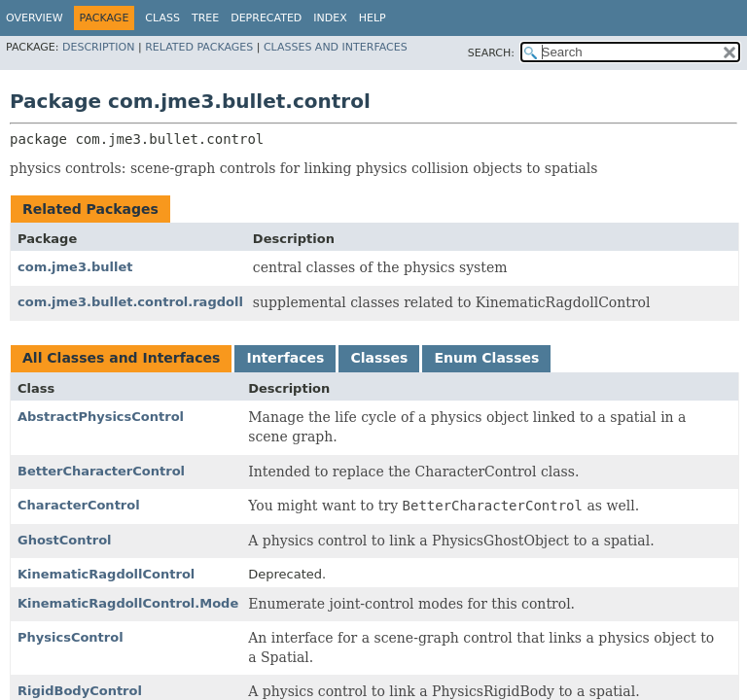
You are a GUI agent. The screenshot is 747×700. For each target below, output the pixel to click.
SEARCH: (491, 53)
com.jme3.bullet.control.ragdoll (130, 302)
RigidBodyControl (80, 691)
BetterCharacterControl (101, 471)
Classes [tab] (379, 358)
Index (330, 18)
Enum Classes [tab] (486, 358)
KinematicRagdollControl (106, 574)
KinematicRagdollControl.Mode (128, 603)
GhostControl (65, 540)
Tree (205, 18)
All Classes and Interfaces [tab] (121, 358)
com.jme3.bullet (75, 267)
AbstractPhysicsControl (101, 417)
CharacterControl (79, 505)
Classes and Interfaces (336, 47)
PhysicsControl (71, 637)
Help (373, 18)
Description (98, 47)
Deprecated (266, 18)
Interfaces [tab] (285, 358)
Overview (35, 18)
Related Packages (199, 47)
